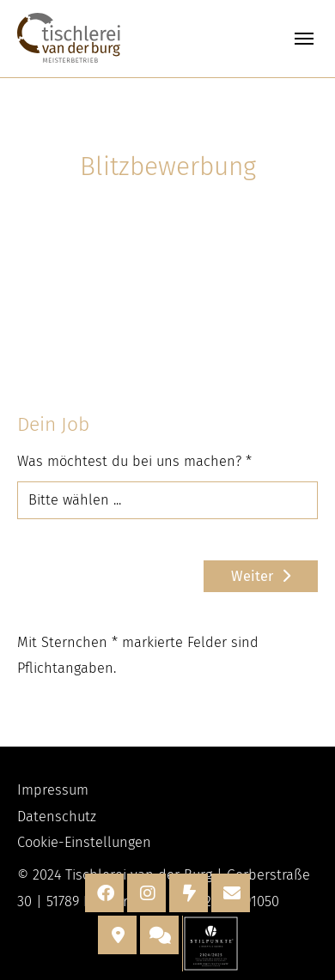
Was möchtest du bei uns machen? (134, 461)
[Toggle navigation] (304, 39)
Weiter (252, 576)
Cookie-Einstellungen (84, 842)
